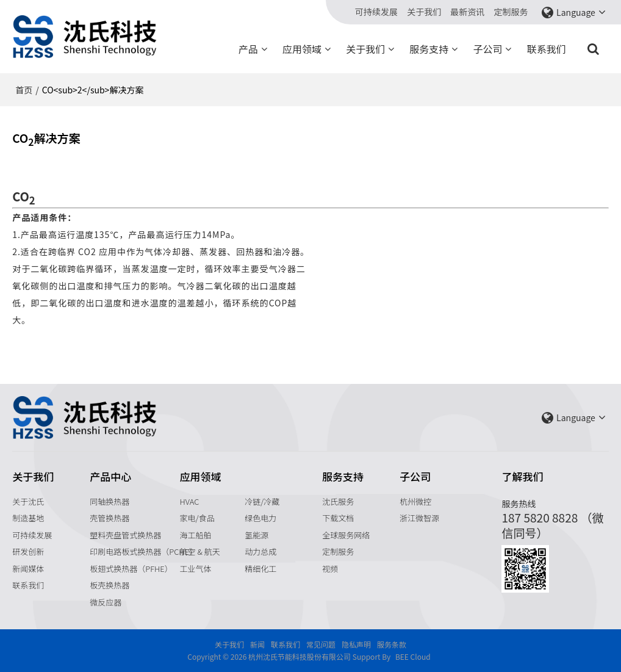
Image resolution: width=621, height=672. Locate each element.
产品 (248, 49)
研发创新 (28, 551)
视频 (330, 569)
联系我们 (547, 49)
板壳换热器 (109, 585)
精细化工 (260, 569)
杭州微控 (415, 501)
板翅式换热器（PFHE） (131, 569)
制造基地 (28, 518)
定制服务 (511, 12)
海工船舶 (196, 535)
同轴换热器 (109, 501)
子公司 (487, 49)
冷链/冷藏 (262, 501)
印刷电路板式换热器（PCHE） (143, 551)
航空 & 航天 (200, 551)
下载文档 (338, 518)
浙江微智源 (419, 518)
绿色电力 (260, 518)
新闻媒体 (28, 569)
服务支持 (429, 49)
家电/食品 (197, 518)
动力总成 (260, 551)
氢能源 (257, 535)
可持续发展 (376, 12)
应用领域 (302, 49)
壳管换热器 (109, 518)
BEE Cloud (413, 656)
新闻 (257, 644)
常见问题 (321, 644)
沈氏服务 (338, 501)
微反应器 (106, 602)
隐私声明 (356, 644)
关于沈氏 (28, 501)
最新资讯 (467, 12)
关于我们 (424, 12)
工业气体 (196, 569)
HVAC (190, 501)
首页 (24, 90)
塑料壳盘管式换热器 (125, 535)
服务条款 (392, 644)
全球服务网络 (346, 535)
